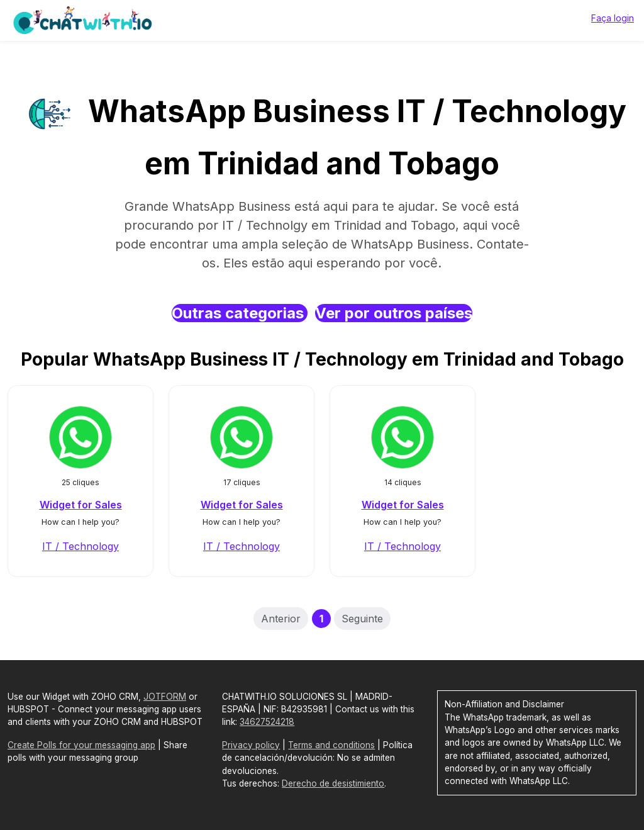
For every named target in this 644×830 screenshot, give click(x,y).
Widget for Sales (81, 505)
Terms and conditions (331, 745)
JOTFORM (165, 697)
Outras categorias (240, 313)
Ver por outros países (394, 313)
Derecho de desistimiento (333, 783)
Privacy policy (251, 745)
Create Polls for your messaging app (81, 745)
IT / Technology (80, 546)
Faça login (613, 18)
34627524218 (267, 722)
